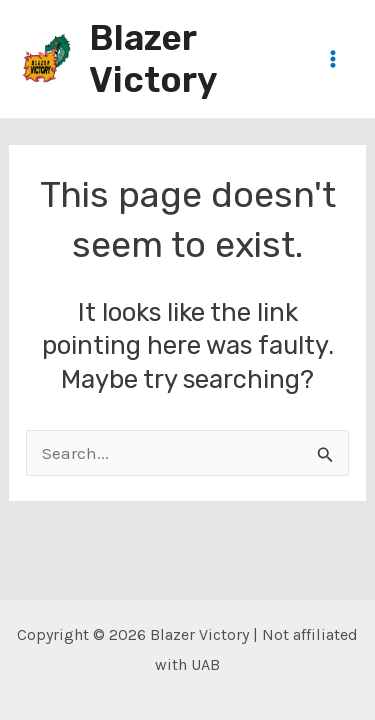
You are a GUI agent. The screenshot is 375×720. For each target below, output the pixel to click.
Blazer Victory (153, 59)
